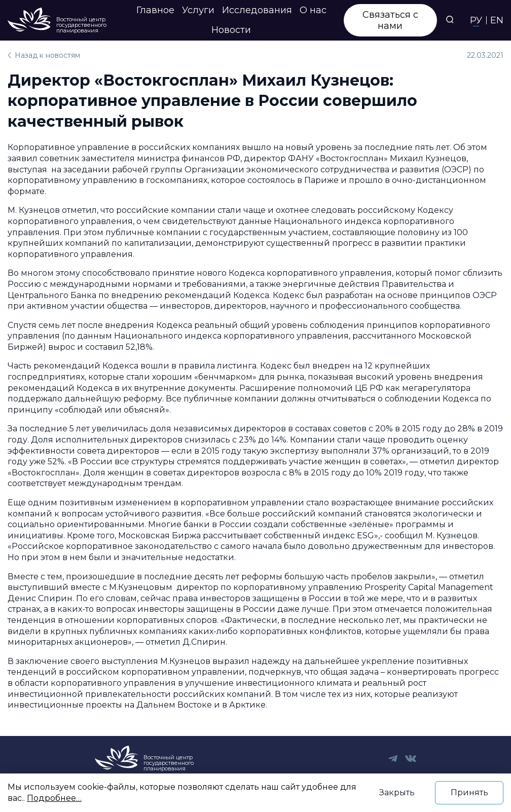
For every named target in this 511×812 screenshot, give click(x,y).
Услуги (198, 10)
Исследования (257, 10)
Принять (469, 792)
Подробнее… (54, 798)
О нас (313, 10)
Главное (155, 10)
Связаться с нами (390, 20)
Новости (231, 30)
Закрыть (397, 792)
